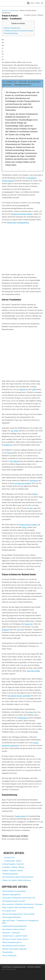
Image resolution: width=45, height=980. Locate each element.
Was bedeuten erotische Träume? (14, 946)
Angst (31, 712)
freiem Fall (29, 624)
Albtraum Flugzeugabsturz (12, 894)
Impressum (5, 969)
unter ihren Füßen (33, 671)
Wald (34, 389)
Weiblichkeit (22, 718)
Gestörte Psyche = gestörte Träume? (15, 936)
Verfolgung (34, 480)
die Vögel (15, 431)
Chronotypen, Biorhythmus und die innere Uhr (19, 898)
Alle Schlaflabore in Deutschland (14, 891)
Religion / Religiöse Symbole (13, 870)
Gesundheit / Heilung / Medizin (13, 867)
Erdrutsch (5, 630)
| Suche (33, 3)
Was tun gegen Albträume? (12, 917)
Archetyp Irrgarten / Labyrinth (13, 864)
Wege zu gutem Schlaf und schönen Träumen (18, 907)
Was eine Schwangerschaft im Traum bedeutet (18, 914)
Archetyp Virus (9, 857)
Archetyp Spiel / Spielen (13, 861)
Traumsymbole (20, 816)
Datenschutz (12, 969)
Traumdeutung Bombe (10, 874)
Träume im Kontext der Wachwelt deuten (18, 31)
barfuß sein (8, 445)
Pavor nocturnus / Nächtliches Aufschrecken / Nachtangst (22, 904)
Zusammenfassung (10, 33)
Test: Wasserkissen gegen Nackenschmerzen (18, 877)
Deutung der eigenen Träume (22, 214)
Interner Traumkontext (12, 28)
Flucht (35, 494)
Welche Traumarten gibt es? (12, 942)
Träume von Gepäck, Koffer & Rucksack (17, 880)
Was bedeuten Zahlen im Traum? (14, 929)
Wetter (25, 527)
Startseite (5, 10)
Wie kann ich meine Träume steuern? (15, 939)
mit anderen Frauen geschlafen (19, 696)
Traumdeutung (13, 10)
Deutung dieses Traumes (28, 524)
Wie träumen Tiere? (9, 911)
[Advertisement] (22, 248)
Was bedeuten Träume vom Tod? (14, 901)
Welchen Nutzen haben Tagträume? (15, 949)
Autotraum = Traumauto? (11, 933)
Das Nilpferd (15, 461)
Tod (18, 630)
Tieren (9, 453)
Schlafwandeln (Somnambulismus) (15, 926)
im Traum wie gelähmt (22, 483)
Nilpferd (22, 389)
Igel (31, 508)
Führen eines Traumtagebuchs (18, 222)
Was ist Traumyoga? (9, 955)
